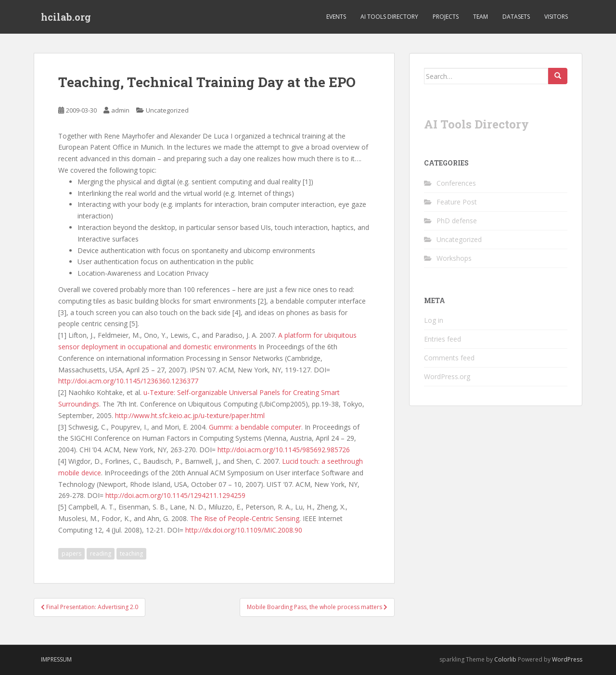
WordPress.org (447, 376)
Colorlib (505, 659)
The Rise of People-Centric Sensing (245, 518)
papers (71, 554)
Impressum (56, 659)
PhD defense (457, 221)
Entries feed (443, 339)
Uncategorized (167, 110)
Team (481, 17)
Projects (446, 17)
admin (120, 110)
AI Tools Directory (389, 17)
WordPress (567, 659)
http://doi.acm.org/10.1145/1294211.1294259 (175, 495)
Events (336, 17)
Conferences (456, 183)
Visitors (556, 17)
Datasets (516, 17)
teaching (131, 554)
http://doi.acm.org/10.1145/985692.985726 (285, 450)
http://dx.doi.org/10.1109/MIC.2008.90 (244, 530)
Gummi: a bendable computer (255, 427)
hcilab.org (66, 17)
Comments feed (449, 358)
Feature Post (457, 202)
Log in (434, 320)
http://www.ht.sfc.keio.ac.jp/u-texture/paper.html (190, 415)
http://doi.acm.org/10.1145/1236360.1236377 (128, 381)
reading (101, 554)
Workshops (454, 258)
